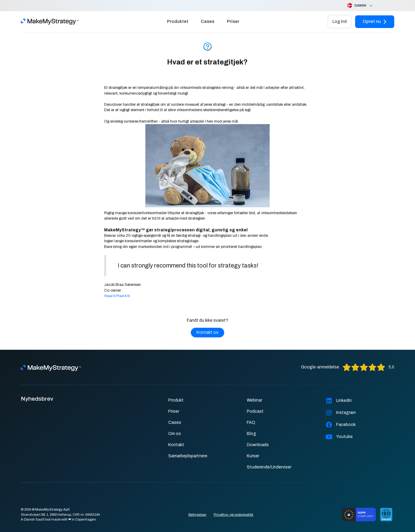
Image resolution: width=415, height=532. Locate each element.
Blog (251, 434)
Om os (175, 434)
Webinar (254, 400)
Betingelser (197, 515)
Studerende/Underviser (269, 467)
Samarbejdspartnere (188, 456)
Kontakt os (207, 332)
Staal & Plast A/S (117, 296)
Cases (207, 21)
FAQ (251, 422)
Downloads (258, 445)
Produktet (178, 21)
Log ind (340, 21)
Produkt (176, 400)
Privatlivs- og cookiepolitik (234, 515)
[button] (355, 6)
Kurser (253, 456)
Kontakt (176, 445)
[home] (50, 22)
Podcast (255, 411)
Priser (233, 21)
